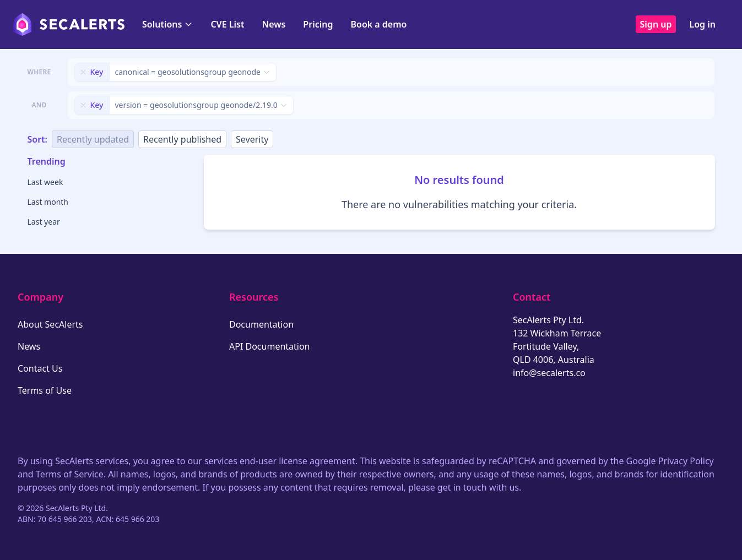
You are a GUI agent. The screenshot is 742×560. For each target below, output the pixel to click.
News (273, 24)
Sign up (656, 24)
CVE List (227, 24)
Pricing (318, 24)
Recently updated (93, 139)
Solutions (167, 24)
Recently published (182, 139)
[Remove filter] (83, 72)
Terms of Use (45, 390)
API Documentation (270, 346)
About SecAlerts (50, 324)
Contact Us (40, 368)
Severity (252, 139)
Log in (702, 24)
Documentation (261, 324)
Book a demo (378, 24)
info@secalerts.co (549, 373)
